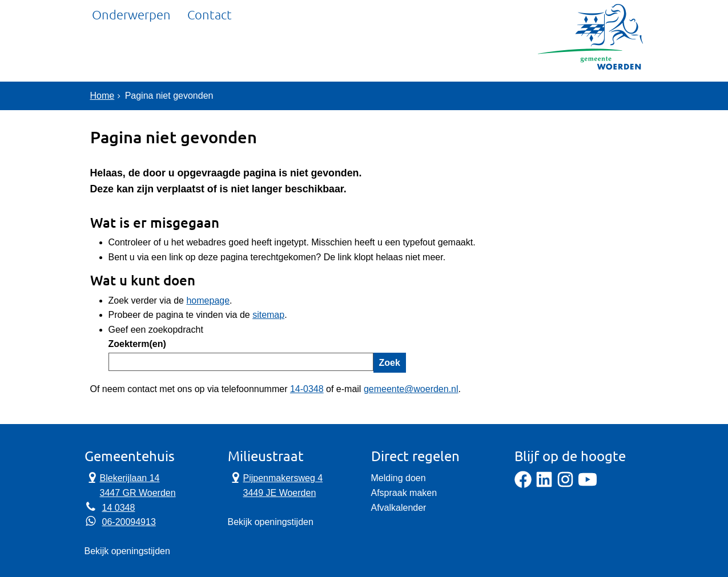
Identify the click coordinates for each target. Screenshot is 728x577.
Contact (210, 54)
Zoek (390, 363)
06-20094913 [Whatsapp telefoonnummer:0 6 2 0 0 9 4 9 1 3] (129, 522)
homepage (208, 300)
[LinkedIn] (544, 485)
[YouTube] (588, 485)
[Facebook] (523, 485)
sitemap (268, 315)
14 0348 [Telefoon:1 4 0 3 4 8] (119, 508)
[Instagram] (565, 485)
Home (102, 96)
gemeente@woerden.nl (411, 389)
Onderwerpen (131, 54)
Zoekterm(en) (137, 344)
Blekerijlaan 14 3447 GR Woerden (130, 485)
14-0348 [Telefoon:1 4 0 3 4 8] (307, 389)
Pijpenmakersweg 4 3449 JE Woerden (275, 485)
